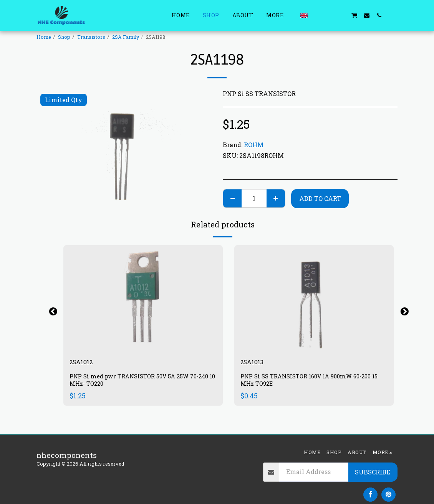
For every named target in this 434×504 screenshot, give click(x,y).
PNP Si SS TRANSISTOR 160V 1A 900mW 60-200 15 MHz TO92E (312, 382)
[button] (317, 15)
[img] (143, 298)
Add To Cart (320, 198)
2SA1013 (255, 363)
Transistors (91, 37)
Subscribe (373, 472)
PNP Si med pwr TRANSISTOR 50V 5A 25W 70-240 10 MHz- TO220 (141, 382)
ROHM (254, 145)
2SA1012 (84, 363)
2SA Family (126, 37)
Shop (64, 37)
